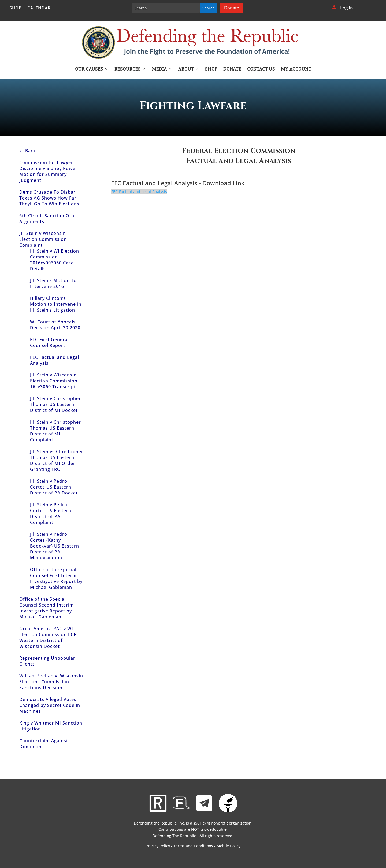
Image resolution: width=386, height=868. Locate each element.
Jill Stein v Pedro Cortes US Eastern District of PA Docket (54, 487)
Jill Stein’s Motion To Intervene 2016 (53, 283)
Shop (16, 8)
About (186, 69)
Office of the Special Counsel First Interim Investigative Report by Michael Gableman (56, 578)
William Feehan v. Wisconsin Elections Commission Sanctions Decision (51, 682)
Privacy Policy (158, 846)
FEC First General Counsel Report (49, 342)
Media (159, 69)
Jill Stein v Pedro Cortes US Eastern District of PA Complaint (51, 514)
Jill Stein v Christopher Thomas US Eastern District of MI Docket (55, 404)
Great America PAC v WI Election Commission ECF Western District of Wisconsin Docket (48, 637)
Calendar (39, 8)
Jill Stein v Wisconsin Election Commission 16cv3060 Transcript (54, 381)
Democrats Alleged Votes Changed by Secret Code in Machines (50, 705)
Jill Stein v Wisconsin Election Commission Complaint (43, 239)
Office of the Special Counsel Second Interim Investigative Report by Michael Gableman (47, 608)
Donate (232, 8)
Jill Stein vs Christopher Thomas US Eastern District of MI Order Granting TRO (57, 460)
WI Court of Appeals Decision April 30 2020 (55, 325)
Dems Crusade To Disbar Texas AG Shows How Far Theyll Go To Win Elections (49, 198)
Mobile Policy (229, 846)
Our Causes (89, 69)
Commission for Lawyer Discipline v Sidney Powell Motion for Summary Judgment (49, 171)
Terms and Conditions (193, 846)
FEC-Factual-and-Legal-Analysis (139, 192)
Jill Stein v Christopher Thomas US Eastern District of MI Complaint (55, 431)
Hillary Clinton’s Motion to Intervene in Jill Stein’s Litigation (56, 304)
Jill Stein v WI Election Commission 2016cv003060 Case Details (55, 260)
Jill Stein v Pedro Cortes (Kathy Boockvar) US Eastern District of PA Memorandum (55, 546)
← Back (28, 151)
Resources (128, 69)
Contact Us (261, 69)
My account (296, 69)
